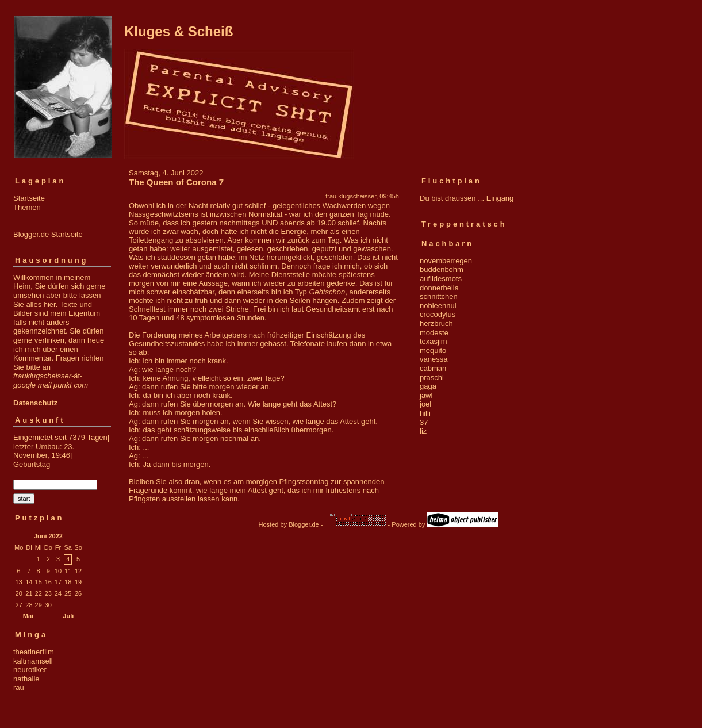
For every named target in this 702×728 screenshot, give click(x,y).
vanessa (434, 359)
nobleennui (438, 306)
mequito (433, 350)
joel (425, 404)
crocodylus (438, 314)
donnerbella (439, 288)
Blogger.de (304, 524)
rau (19, 687)
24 (58, 593)
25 (68, 593)
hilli (425, 413)
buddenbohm (442, 269)
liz (423, 431)
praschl (432, 378)
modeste (434, 333)
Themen (27, 207)
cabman (433, 368)
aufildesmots (441, 279)
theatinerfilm (34, 652)
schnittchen (439, 296)
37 (424, 422)
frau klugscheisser (351, 196)
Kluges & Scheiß (179, 31)
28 (29, 605)
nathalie (26, 679)
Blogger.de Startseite (48, 234)
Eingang (500, 198)
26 (78, 593)
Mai (28, 616)
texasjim (434, 341)
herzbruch (436, 323)
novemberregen (446, 261)
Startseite (29, 198)
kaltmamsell (33, 661)
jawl (426, 395)
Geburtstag (32, 464)
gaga (428, 386)
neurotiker (30, 670)
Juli (68, 616)
